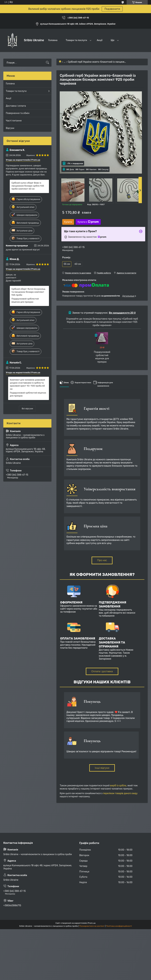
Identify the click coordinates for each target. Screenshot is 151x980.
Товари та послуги (76, 40)
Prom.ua (92, 923)
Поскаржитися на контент (92, 926)
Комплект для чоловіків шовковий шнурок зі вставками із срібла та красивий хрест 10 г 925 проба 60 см (27, 384)
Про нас (102, 560)
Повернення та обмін (18, 113)
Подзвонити (112, 9)
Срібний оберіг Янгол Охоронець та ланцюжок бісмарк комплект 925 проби (28, 292)
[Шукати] (47, 63)
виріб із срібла (118, 786)
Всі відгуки (27, 409)
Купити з (88, 222)
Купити (68, 222)
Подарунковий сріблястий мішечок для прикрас (25, 300)
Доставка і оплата (16, 106)
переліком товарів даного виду (120, 793)
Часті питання (14, 121)
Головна (53, 40)
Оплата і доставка (102, 671)
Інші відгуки (102, 768)
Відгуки (10, 128)
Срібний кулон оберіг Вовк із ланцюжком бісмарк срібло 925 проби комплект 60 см (28, 186)
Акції (100, 40)
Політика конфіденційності (119, 926)
